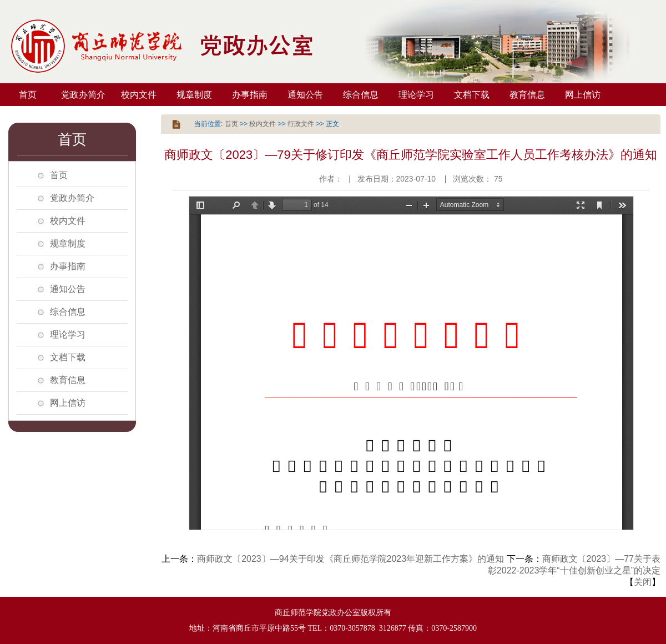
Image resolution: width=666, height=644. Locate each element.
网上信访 (583, 95)
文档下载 (472, 95)
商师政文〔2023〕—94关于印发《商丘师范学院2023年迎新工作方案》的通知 (350, 559)
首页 (28, 95)
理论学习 (416, 95)
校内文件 (139, 95)
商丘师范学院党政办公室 (167, 46)
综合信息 (361, 95)
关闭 (643, 582)
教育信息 (527, 95)
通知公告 (305, 95)
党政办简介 (83, 95)
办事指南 (250, 95)
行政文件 (301, 124)
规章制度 (194, 95)
